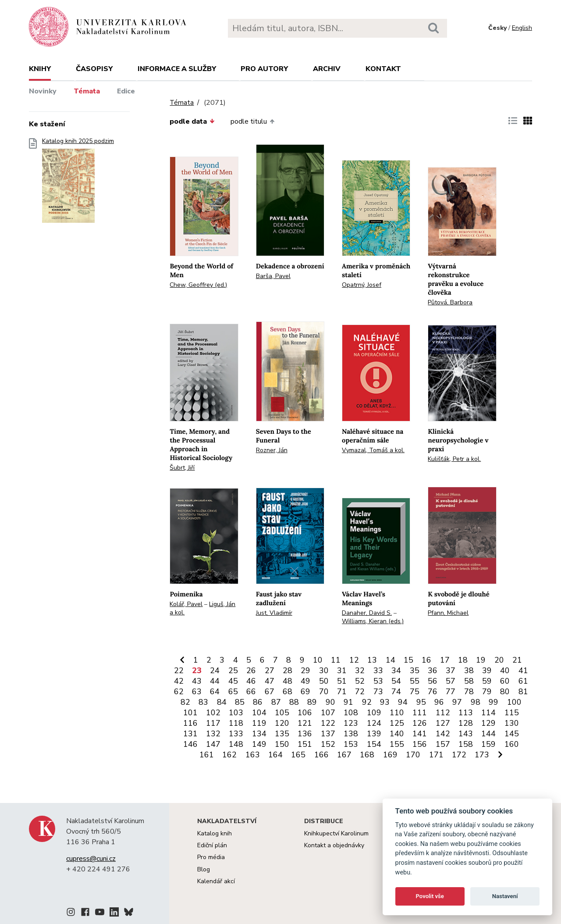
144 (488, 734)
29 (305, 671)
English (522, 28)
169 (390, 755)
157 (443, 744)
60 (505, 681)
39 (487, 671)
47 (270, 681)
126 (420, 723)
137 (328, 734)
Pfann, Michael (448, 613)
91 (348, 702)
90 (330, 702)
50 (324, 681)
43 (197, 681)
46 (251, 681)
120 (282, 723)
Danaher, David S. (367, 613)
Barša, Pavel (273, 276)
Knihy (40, 69)
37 (451, 671)
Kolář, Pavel (186, 604)
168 (367, 755)
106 (305, 713)
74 (396, 692)
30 (324, 671)
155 (397, 744)
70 (324, 692)
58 (469, 681)
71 (342, 692)
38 (469, 671)
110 (397, 713)
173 (482, 755)
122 (328, 723)
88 (294, 702)
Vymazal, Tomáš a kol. (373, 450)
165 (298, 755)
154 (374, 744)
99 (494, 702)
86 (258, 702)
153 (351, 744)
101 (190, 713)
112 (443, 713)
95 (421, 702)
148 (236, 744)
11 (336, 660)
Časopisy (94, 69)
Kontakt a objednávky (334, 845)
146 (190, 744)
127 (443, 723)
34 (396, 671)
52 (360, 681)
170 (413, 755)
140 (397, 734)
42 (179, 681)
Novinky (43, 91)
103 (236, 713)
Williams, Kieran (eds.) (373, 621)
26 (251, 671)
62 (179, 692)
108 (351, 713)
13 (372, 660)
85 (240, 702)
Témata (87, 91)
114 (488, 713)
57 (451, 681)
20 (499, 660)
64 (215, 692)
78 (469, 692)
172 (459, 755)
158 (466, 744)
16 (426, 660)
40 (505, 671)
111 (420, 713)
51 (342, 681)
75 (415, 692)
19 (481, 660)
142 (443, 734)
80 (505, 692)
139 (374, 734)
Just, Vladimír (274, 613)
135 (282, 734)
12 (354, 660)
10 (318, 660)
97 (457, 702)
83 (203, 702)
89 (312, 702)
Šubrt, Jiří (182, 468)
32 (360, 671)
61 (523, 681)
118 (236, 723)
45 (233, 681)
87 (276, 702)
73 (378, 692)
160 (512, 744)
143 (466, 734)
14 (391, 660)
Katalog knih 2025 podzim (78, 183)
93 (385, 702)
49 (305, 681)
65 (233, 692)
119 (259, 723)
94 (403, 702)
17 (445, 660)
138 (351, 734)
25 (233, 671)
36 (433, 671)
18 (463, 660)
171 (436, 755)
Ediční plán (212, 845)
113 (466, 713)
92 (367, 702)
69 (305, 692)
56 (433, 681)
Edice (126, 91)
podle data (192, 121)
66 (251, 692)
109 (374, 713)
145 (512, 734)
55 (415, 681)
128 (466, 723)
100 (514, 702)
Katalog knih (215, 833)
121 (305, 723)
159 (488, 744)
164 (275, 755)
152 (328, 744)
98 (476, 702)
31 (342, 671)
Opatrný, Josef (362, 285)
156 (420, 744)
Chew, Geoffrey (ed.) (198, 285)
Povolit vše (430, 896)
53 (378, 681)
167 (344, 755)
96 (439, 702)
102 (213, 713)
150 (282, 744)
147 (213, 744)
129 (488, 723)
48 (288, 681)
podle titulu (252, 121)
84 (222, 702)
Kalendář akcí (216, 881)
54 (396, 681)
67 (270, 692)
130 (512, 723)
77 (451, 692)
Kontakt (383, 69)
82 (185, 702)
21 (517, 660)
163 (253, 755)
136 (305, 734)
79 (487, 692)
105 (282, 713)
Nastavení (505, 896)
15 (408, 660)
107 (328, 713)
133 (236, 734)
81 (523, 692)
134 (259, 734)
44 (215, 681)
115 (512, 713)
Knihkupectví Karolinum (336, 833)
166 (321, 755)
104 (259, 713)
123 (351, 723)
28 (288, 671)
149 (259, 744)
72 (360, 692)
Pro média (211, 857)
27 (270, 671)
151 (305, 744)
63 (197, 692)
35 (415, 671)
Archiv (327, 69)
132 (213, 734)
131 (190, 734)
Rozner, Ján (272, 450)
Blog (204, 869)
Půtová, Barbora (450, 302)
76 (433, 692)
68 (288, 692)
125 (397, 723)
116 (190, 723)
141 (420, 734)
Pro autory (264, 69)
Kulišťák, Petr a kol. (454, 459)
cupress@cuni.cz (91, 859)
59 (487, 681)
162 (229, 755)
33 (378, 671)
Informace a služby (177, 69)
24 (215, 671)
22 (179, 671)
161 (207, 755)
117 (213, 723)
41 (523, 671)
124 (374, 723)
